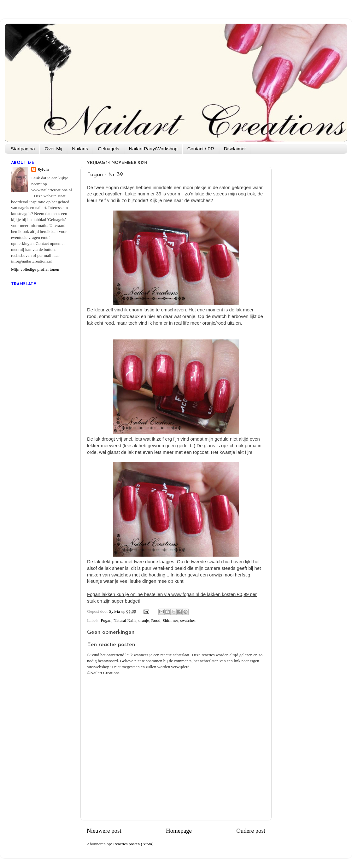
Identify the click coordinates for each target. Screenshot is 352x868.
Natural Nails (125, 620)
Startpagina (23, 149)
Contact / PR (201, 149)
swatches (188, 620)
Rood (156, 620)
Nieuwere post (104, 831)
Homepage (179, 831)
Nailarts (80, 149)
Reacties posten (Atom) (133, 844)
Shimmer (170, 620)
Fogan (106, 620)
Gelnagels (109, 149)
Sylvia (43, 169)
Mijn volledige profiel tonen (35, 269)
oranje (144, 620)
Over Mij (53, 149)
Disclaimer (235, 149)
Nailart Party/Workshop (153, 149)
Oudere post (251, 831)
